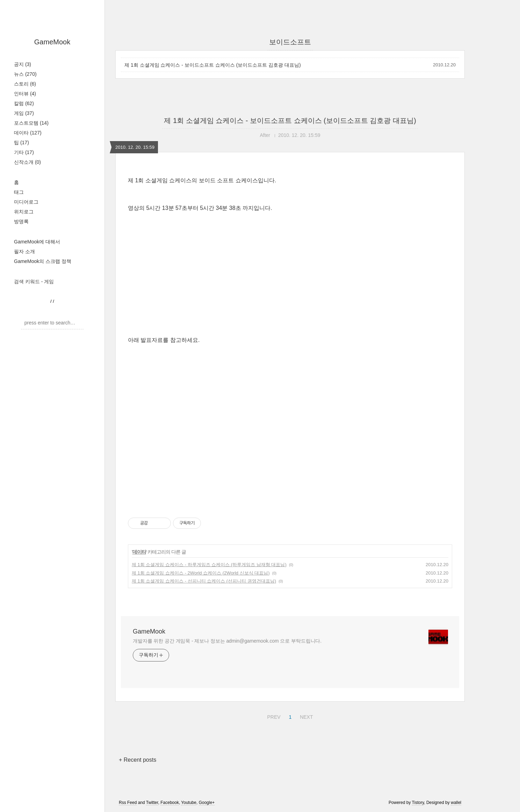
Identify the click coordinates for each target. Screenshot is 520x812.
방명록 (21, 221)
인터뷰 (25, 94)
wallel (456, 803)
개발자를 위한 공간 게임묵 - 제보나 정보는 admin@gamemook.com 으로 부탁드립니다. (227, 641)
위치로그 (24, 212)
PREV (273, 716)
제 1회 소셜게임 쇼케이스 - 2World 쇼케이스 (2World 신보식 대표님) (201, 573)
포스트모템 (31, 123)
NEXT (305, 716)
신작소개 (27, 162)
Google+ (207, 803)
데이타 (28, 133)
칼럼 (24, 103)
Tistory (418, 803)
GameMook (52, 42)
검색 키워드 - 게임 (34, 281)
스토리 (25, 84)
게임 (24, 113)
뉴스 (25, 74)
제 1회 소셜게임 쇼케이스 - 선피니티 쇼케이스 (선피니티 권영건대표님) (204, 581)
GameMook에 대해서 (37, 242)
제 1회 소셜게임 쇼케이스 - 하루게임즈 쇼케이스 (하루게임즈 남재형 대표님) (209, 565)
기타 (24, 152)
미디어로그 (26, 202)
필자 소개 (24, 251)
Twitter (152, 803)
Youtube (189, 803)
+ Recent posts (138, 760)
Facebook (170, 803)
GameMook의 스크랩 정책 (43, 261)
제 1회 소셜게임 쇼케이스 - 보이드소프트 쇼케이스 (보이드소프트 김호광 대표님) (213, 65)
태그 (19, 192)
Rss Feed (128, 803)
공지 (23, 64)
